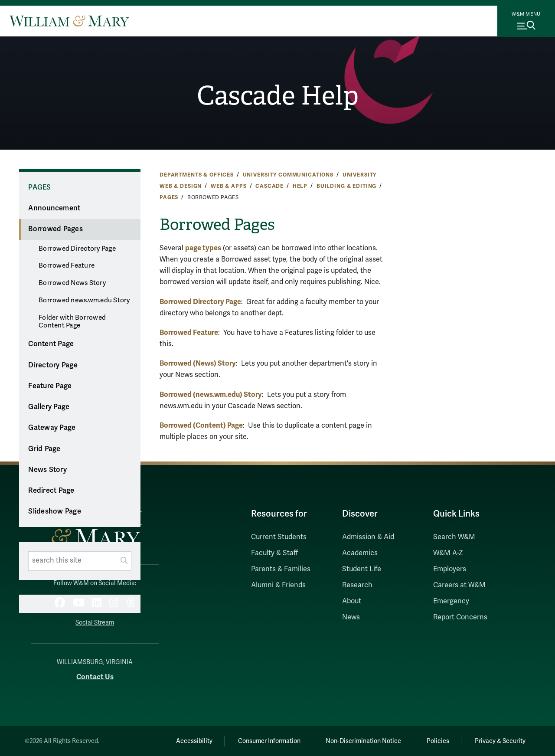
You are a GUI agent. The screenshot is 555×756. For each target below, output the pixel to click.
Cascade (269, 186)
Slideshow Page (55, 511)
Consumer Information (269, 741)
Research (357, 585)
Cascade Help (278, 96)
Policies (438, 741)
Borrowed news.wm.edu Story (84, 300)
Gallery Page (49, 407)
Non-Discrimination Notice (363, 741)
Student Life (362, 569)
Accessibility (194, 741)
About (352, 601)
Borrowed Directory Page (77, 249)
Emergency (451, 601)
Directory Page (53, 365)
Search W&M (454, 537)
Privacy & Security (500, 741)
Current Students (279, 537)
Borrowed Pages (55, 229)
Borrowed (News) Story (198, 363)
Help (300, 186)
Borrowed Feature (67, 265)
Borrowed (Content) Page (201, 425)
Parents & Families (281, 569)
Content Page (51, 344)
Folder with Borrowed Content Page (72, 321)
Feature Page (50, 386)
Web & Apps (229, 186)
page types (203, 248)
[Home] (69, 21)
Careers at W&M (459, 585)
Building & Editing (346, 186)
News (351, 617)
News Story (47, 470)
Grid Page (44, 449)
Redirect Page (51, 491)
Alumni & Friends (278, 585)
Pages (169, 197)
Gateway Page (52, 428)
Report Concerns (460, 617)
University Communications (288, 175)
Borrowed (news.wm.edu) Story (211, 394)
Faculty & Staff (274, 553)
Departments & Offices (197, 175)
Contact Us (95, 677)
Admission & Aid (368, 537)
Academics (360, 553)
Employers (450, 569)
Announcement (54, 208)
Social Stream (95, 623)
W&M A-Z (448, 553)
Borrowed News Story (72, 283)
